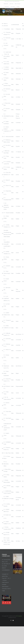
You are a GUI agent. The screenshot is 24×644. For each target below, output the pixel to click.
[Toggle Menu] (21, 11)
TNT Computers (19, 616)
